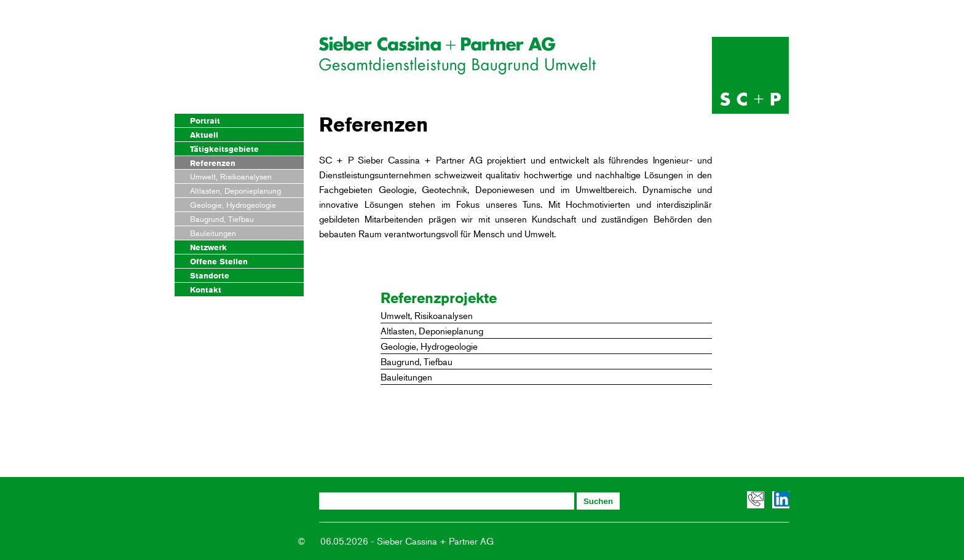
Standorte (210, 275)
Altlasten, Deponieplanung (235, 191)
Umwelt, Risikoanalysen (231, 176)
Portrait (205, 120)
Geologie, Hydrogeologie (233, 205)
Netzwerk (208, 247)
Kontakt (206, 290)
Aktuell (204, 135)
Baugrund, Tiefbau (222, 219)
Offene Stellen (219, 261)
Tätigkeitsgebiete (224, 149)
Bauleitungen (213, 233)
